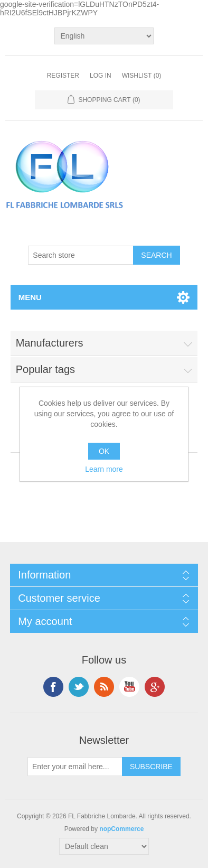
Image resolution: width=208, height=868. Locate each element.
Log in (101, 76)
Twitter (79, 687)
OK (104, 451)
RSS (104, 687)
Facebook (53, 687)
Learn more (104, 469)
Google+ (155, 687)
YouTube (129, 687)
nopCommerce (121, 829)
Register (63, 76)
